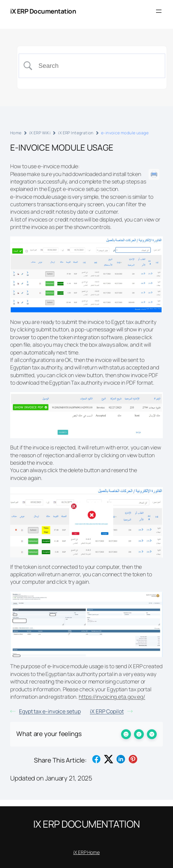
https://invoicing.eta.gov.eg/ (112, 697)
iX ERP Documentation (43, 11)
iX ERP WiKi (40, 133)
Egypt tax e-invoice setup (45, 711)
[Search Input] (97, 66)
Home (16, 133)
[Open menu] (159, 11)
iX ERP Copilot (111, 711)
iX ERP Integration (76, 133)
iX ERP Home (86, 852)
